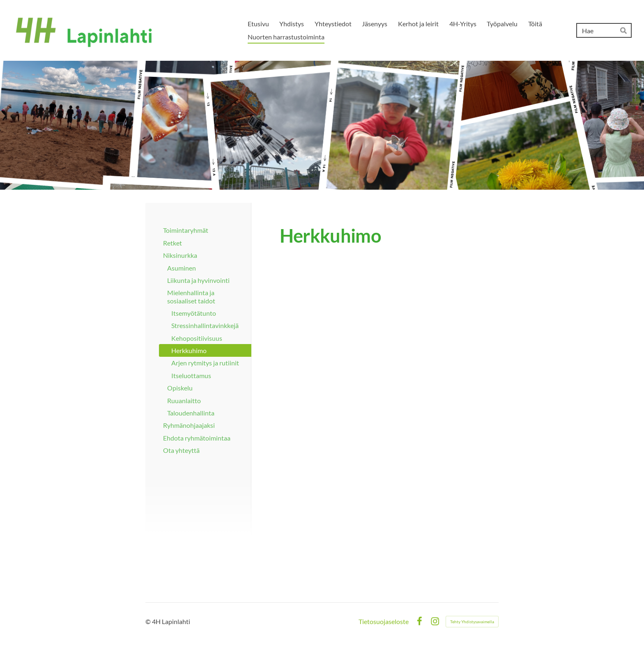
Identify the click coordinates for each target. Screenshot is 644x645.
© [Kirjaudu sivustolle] (149, 621)
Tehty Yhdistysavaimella (472, 622)
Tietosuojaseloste (384, 622)
